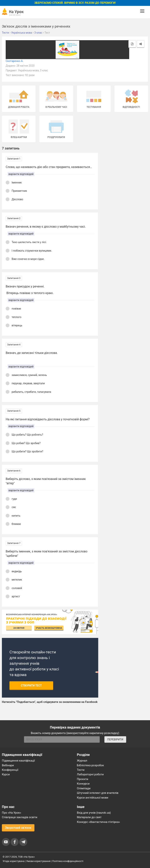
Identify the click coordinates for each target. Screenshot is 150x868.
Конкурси (83, 784)
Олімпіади (84, 788)
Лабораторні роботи (90, 774)
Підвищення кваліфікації (18, 761)
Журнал (82, 761)
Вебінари (8, 765)
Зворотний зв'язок (18, 828)
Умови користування (38, 861)
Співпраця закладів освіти (20, 817)
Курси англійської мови (93, 798)
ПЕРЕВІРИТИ (115, 739)
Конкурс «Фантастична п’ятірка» (98, 822)
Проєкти (83, 779)
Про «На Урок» (12, 813)
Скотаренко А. (15, 61)
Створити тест (31, 685)
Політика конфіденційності (68, 861)
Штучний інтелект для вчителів (98, 793)
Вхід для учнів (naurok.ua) (94, 813)
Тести (81, 770)
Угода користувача (14, 861)
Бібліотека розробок (91, 765)
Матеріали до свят (89, 817)
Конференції (10, 770)
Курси (6, 774)
